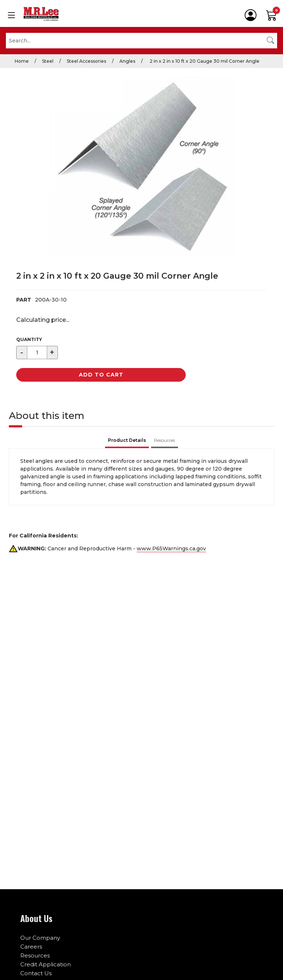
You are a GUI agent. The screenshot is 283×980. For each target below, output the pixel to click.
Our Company (40, 938)
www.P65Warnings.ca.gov (171, 549)
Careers (31, 947)
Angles (127, 61)
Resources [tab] (165, 440)
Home (22, 61)
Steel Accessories (86, 61)
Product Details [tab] (127, 440)
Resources (35, 955)
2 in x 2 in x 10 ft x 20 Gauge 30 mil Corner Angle (204, 61)
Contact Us (36, 973)
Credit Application (46, 964)
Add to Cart (101, 375)
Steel (48, 61)
